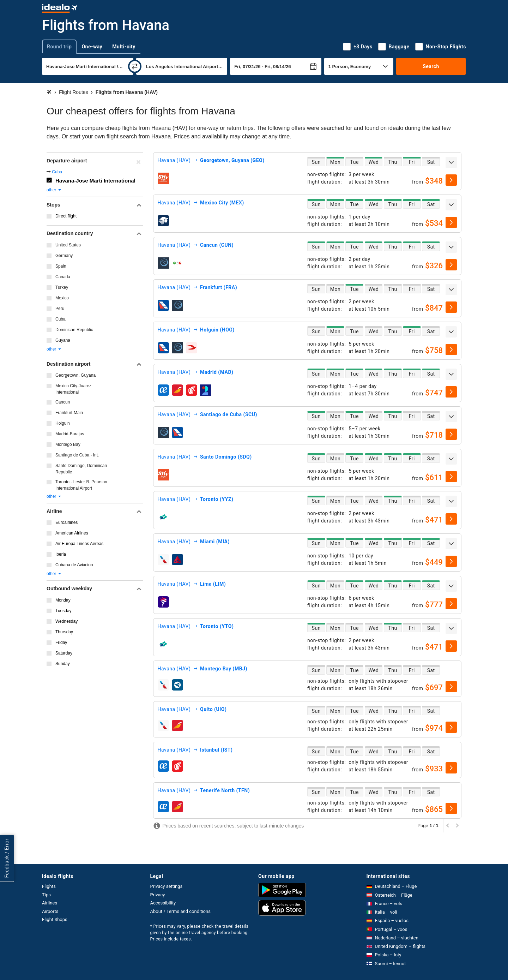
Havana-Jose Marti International (95, 181)
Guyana (63, 340)
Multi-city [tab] (124, 47)
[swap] (135, 66)
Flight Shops (55, 919)
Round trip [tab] (59, 47)
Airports (50, 911)
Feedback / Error (7, 858)
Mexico (62, 298)
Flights (49, 886)
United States (68, 245)
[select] (451, 180)
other (54, 190)
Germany (64, 256)
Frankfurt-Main (69, 413)
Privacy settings (167, 886)
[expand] (451, 162)
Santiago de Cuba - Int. (77, 455)
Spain (61, 266)
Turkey (62, 287)
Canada (63, 277)
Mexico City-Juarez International (73, 389)
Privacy (158, 895)
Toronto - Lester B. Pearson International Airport (81, 485)
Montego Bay (68, 444)
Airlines (50, 903)
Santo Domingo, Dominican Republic (81, 469)
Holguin (63, 423)
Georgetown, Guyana (75, 375)
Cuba (57, 172)
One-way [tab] (92, 47)
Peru (60, 309)
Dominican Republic (74, 330)
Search (431, 66)
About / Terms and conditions (180, 911)
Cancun (63, 402)
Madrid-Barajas (70, 434)
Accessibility (163, 903)
